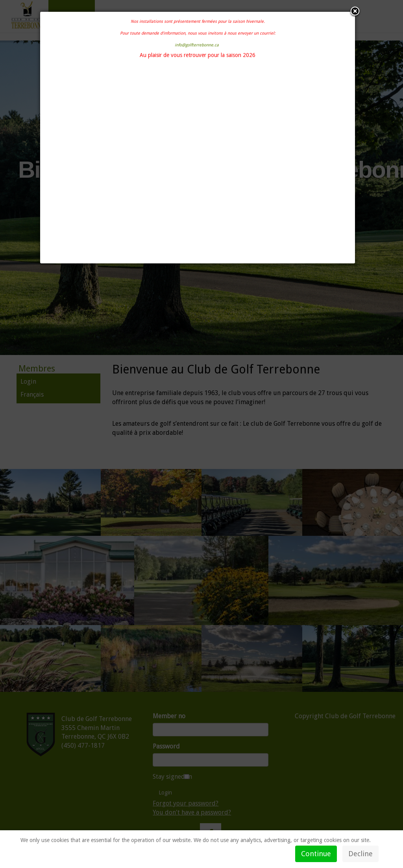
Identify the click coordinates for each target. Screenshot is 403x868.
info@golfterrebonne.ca (197, 45)
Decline (360, 854)
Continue (316, 854)
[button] (355, 12)
